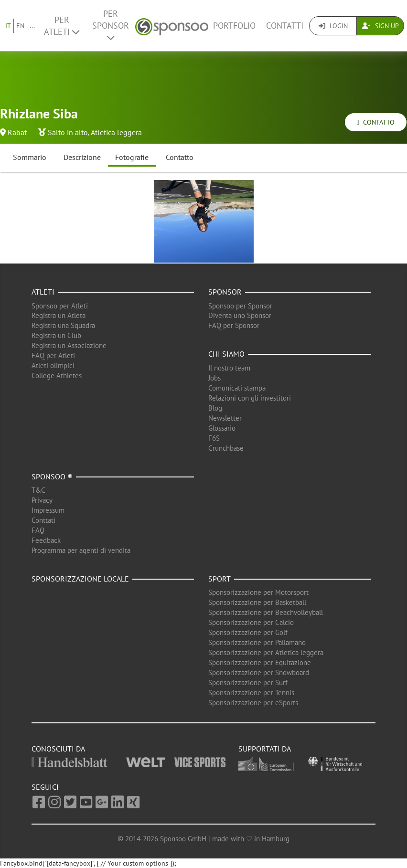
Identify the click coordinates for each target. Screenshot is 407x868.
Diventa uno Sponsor (240, 315)
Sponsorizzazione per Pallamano (257, 642)
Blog (215, 408)
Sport (220, 579)
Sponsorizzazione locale (80, 579)
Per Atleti (62, 26)
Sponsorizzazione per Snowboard (259, 672)
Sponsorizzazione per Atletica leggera (266, 652)
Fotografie (132, 157)
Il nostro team (229, 368)
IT (8, 26)
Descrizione (82, 157)
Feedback (46, 540)
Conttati (43, 520)
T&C (38, 490)
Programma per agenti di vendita (81, 550)
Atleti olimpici (53, 365)
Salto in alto (68, 132)
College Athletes (57, 376)
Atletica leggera (116, 132)
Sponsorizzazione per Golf (248, 632)
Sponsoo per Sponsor (240, 306)
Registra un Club (56, 335)
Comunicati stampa (237, 388)
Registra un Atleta (59, 315)
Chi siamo (226, 354)
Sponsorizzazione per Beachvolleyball (266, 612)
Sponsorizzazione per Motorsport (258, 592)
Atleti (43, 292)
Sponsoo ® (52, 476)
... (32, 26)
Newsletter (225, 418)
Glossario (222, 428)
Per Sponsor (111, 25)
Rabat (17, 132)
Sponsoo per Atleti (60, 306)
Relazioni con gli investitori (250, 398)
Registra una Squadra (63, 325)
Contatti (285, 26)
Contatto (376, 122)
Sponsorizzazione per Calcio (251, 622)
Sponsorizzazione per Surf (248, 683)
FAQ (38, 530)
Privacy (42, 500)
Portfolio (234, 26)
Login (333, 26)
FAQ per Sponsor (234, 325)
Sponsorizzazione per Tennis (251, 693)
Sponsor (225, 292)
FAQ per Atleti (53, 355)
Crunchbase (226, 448)
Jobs (214, 378)
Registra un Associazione (69, 345)
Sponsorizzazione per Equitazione (260, 662)
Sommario (30, 157)
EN (20, 26)
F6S (214, 438)
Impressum (48, 510)
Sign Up (380, 26)
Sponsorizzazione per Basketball (257, 602)
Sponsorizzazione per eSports (253, 703)
